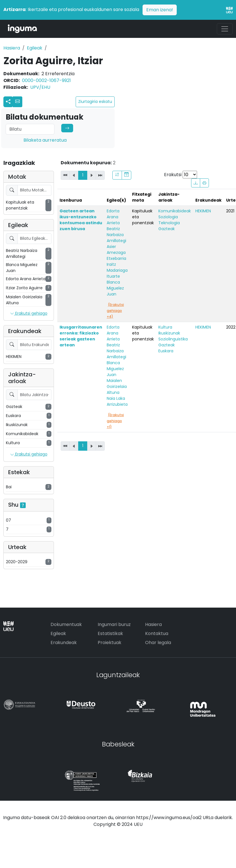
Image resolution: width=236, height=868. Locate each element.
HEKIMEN (203, 211)
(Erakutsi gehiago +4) (115, 311)
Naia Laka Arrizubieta (117, 401)
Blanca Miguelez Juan (115, 288)
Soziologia (168, 217)
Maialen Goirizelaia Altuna (117, 387)
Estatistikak (110, 633)
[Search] (30, 129)
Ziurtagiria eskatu (95, 102)
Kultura (165, 327)
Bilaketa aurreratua (45, 140)
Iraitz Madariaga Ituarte (117, 270)
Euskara (166, 351)
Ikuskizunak (169, 333)
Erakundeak (64, 643)
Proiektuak (110, 643)
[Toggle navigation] (225, 29)
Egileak (35, 48)
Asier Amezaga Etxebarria (116, 252)
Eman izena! (160, 10)
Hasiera (12, 48)
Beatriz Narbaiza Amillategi (116, 235)
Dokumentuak (66, 624)
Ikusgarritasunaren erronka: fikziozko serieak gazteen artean (81, 336)
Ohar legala (158, 643)
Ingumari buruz (114, 624)
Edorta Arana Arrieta (113, 217)
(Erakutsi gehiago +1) (115, 421)
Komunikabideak (175, 211)
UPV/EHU (40, 87)
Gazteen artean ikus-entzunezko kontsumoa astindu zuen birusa (81, 220)
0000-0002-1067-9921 (46, 80)
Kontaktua (157, 633)
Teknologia (169, 223)
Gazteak (167, 229)
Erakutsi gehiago (29, 314)
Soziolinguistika (173, 339)
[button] (18, 102)
